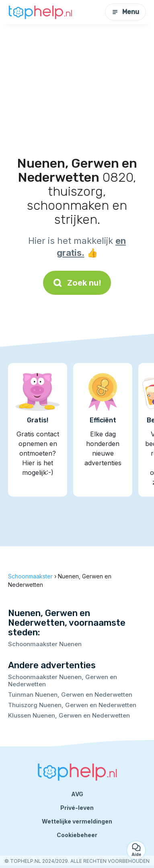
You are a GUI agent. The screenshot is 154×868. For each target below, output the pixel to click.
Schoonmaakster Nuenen (45, 644)
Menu (125, 12)
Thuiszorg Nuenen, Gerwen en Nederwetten (72, 705)
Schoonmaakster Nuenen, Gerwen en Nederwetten (63, 680)
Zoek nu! (77, 283)
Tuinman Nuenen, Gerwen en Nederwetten (70, 695)
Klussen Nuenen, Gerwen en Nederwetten (69, 715)
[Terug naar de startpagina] (40, 12)
